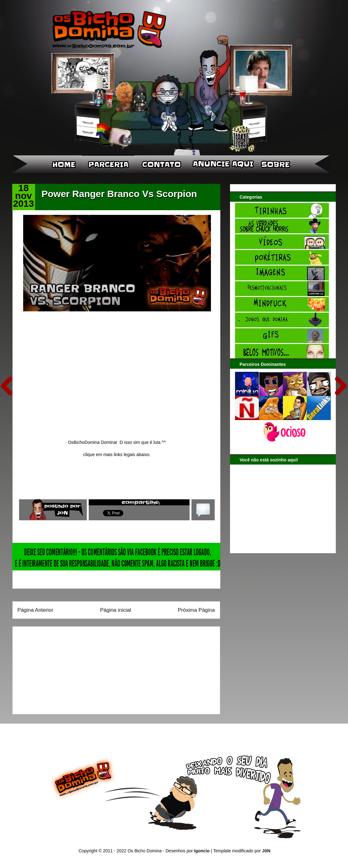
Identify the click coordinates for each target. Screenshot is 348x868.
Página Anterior (36, 610)
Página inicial (116, 610)
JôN (266, 851)
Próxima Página (196, 610)
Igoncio (202, 851)
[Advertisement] (57, 668)
